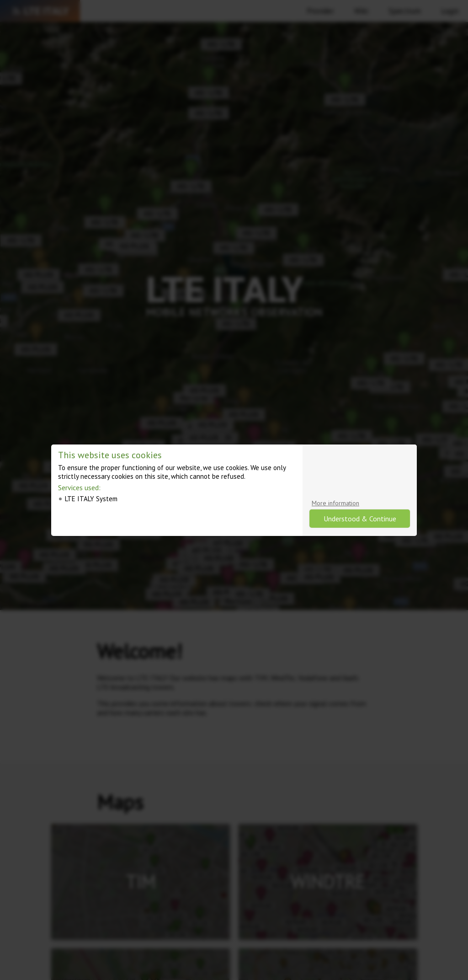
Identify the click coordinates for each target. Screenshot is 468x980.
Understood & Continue (360, 519)
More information (335, 503)
